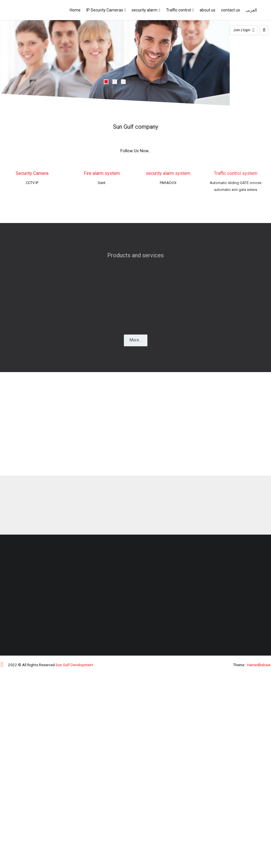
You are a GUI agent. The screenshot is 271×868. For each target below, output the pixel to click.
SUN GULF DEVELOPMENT (30, 10)
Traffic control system (232, 173)
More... (136, 340)
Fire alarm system (103, 173)
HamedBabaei (259, 665)
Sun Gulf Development (74, 665)
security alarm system (166, 173)
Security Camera (33, 173)
